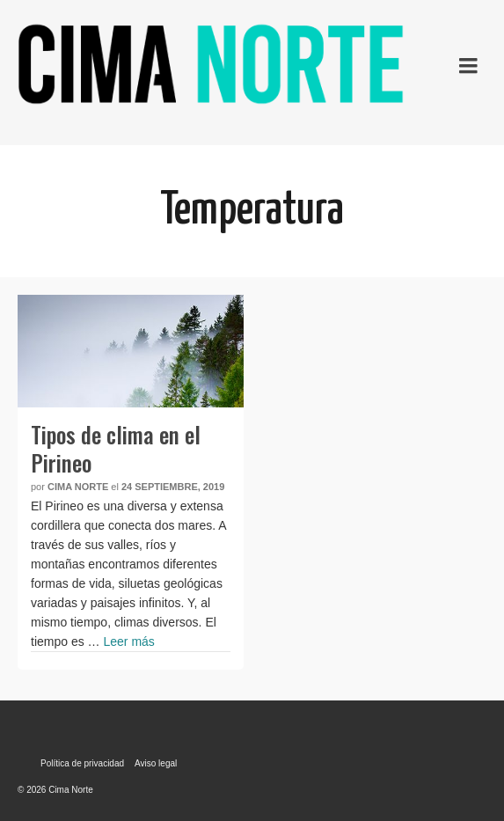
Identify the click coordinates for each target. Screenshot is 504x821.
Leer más (128, 641)
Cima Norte (78, 487)
